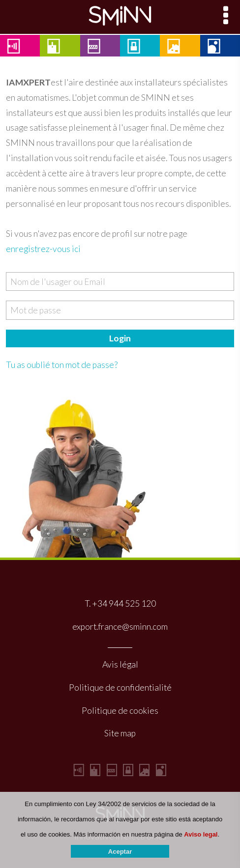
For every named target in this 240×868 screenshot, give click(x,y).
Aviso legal (201, 841)
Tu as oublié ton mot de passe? (62, 365)
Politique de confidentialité (120, 687)
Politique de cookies (120, 711)
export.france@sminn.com (120, 627)
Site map (120, 733)
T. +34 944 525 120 (120, 603)
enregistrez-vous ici (43, 249)
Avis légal (120, 664)
